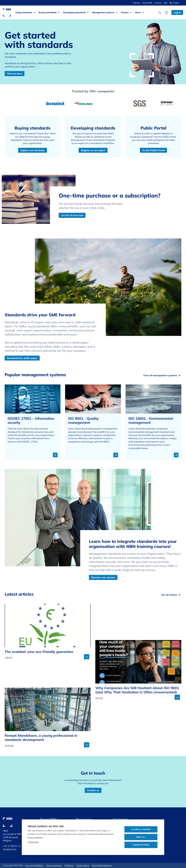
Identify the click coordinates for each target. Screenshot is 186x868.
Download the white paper (22, 358)
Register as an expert (93, 150)
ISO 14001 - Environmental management (151, 421)
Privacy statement (35, 838)
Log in (177, 12)
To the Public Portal (153, 150)
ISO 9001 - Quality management (83, 421)
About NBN (147, 3)
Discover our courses (103, 577)
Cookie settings (141, 845)
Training (136, 3)
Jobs (166, 3)
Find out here (15, 74)
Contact (158, 3)
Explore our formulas (33, 150)
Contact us (93, 790)
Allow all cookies (141, 829)
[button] (176, 3)
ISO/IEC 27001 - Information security (31, 421)
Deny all (141, 837)
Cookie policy (33, 842)
